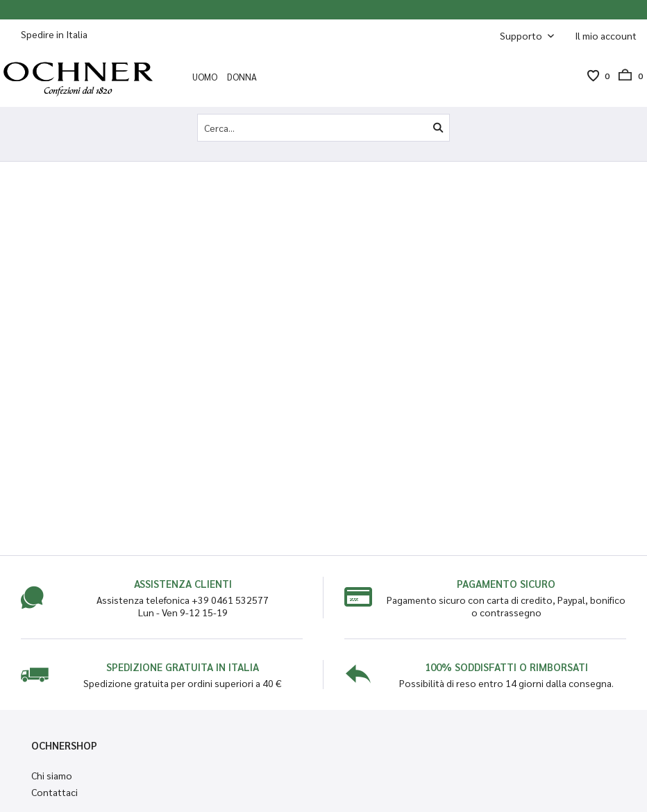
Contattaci (54, 792)
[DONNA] (242, 76)
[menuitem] (606, 35)
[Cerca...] (324, 128)
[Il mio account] (606, 35)
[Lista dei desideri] (593, 76)
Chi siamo (52, 775)
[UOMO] (205, 76)
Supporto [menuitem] (522, 35)
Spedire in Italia (54, 34)
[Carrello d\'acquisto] (626, 76)
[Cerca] (438, 128)
